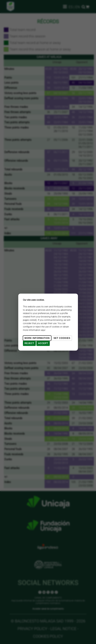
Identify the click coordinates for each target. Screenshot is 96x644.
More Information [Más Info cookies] (37, 338)
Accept (43, 343)
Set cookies (62, 338)
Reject (29, 343)
